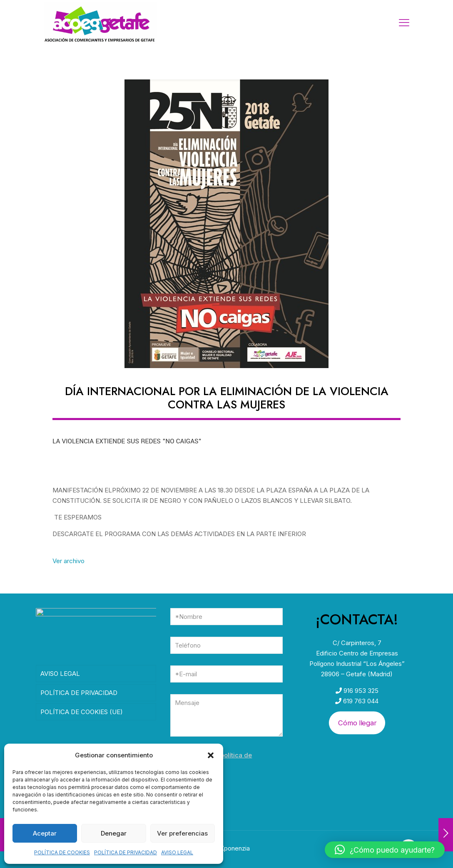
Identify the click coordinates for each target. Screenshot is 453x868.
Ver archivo (68, 561)
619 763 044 (360, 701)
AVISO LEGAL (177, 852)
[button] (211, 755)
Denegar (114, 833)
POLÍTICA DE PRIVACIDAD (126, 852)
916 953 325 (360, 691)
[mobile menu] (404, 23)
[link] (226, 224)
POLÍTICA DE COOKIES (62, 852)
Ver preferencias (182, 833)
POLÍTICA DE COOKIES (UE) (82, 715)
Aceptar (45, 833)
